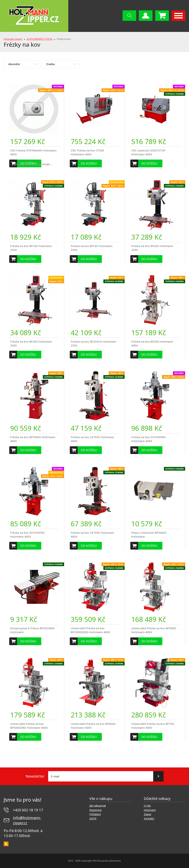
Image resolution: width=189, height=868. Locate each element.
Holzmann (150, 810)
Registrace (96, 810)
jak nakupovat (98, 806)
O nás (147, 806)
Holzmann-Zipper (13, 39)
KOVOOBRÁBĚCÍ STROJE (39, 39)
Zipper (148, 814)
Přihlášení (95, 814)
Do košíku (89, 163)
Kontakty (149, 819)
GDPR (93, 819)
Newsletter (35, 776)
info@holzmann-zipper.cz (27, 820)
